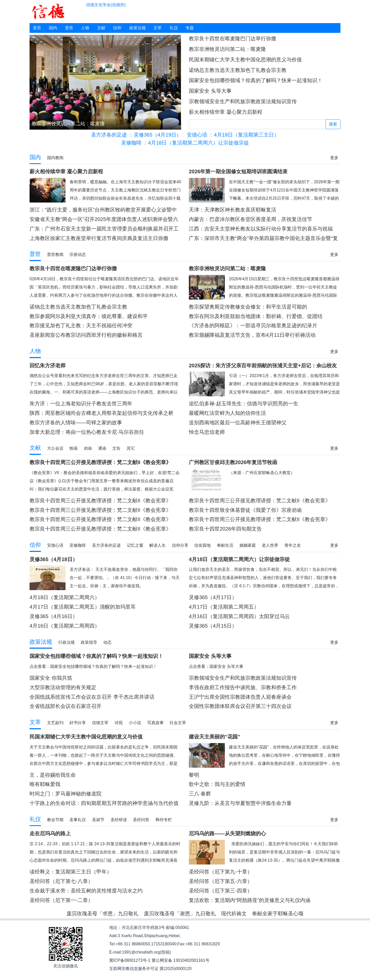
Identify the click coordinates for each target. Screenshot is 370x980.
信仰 (117, 28)
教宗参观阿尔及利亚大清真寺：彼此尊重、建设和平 (89, 316)
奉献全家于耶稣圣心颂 (278, 914)
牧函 (73, 448)
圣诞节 (98, 820)
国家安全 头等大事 (210, 91)
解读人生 (158, 545)
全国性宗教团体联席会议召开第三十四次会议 (240, 706)
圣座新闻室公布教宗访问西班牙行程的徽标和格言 (86, 335)
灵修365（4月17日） (213, 597)
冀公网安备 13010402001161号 (181, 960)
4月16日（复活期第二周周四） (65, 626)
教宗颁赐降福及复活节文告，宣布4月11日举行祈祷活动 (252, 335)
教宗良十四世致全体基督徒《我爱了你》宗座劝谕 (245, 510)
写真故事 (155, 723)
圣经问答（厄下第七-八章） (61, 881)
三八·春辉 (200, 794)
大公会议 (55, 448)
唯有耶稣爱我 (45, 784)
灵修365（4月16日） (54, 616)
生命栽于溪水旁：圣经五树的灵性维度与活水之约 (86, 891)
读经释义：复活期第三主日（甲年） (71, 872)
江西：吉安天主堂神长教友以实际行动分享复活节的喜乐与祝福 (261, 229)
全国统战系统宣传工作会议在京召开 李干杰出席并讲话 (92, 697)
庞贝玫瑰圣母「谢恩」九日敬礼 (180, 914)
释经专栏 (164, 820)
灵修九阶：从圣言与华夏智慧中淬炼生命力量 (240, 803)
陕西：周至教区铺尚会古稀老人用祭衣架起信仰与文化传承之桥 (101, 413)
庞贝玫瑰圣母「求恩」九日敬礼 (103, 914)
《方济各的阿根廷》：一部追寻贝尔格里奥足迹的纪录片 (253, 325)
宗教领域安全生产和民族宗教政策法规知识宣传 (243, 101)
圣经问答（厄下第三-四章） (221, 891)
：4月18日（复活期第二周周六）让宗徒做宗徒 (185, 143)
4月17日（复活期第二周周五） (224, 607)
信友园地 (202, 545)
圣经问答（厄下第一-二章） (61, 900)
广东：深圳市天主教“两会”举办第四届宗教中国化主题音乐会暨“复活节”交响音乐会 (263, 238)
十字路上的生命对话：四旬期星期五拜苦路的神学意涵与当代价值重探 (104, 803)
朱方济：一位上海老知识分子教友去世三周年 (81, 403)
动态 (107, 642)
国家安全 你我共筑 (51, 678)
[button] (160, 38)
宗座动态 (78, 254)
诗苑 (119, 723)
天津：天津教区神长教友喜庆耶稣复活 (233, 210)
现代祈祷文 (234, 914)
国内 (53, 28)
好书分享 (78, 723)
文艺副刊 (55, 723)
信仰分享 (180, 545)
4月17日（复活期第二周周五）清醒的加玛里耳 (83, 607)
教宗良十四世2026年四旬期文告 (225, 529)
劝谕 (88, 448)
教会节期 (55, 820)
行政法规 (67, 642)
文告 (116, 448)
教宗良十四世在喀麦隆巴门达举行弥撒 (233, 39)
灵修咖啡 (78, 545)
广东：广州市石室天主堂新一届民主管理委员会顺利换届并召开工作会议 (104, 229)
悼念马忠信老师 (207, 432)
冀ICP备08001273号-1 (130, 960)
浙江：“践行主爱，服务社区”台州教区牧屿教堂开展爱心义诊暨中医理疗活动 (103, 210)
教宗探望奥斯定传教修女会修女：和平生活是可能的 (248, 307)
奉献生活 (225, 545)
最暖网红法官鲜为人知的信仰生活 (227, 413)
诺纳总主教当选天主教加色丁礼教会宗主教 (238, 70)
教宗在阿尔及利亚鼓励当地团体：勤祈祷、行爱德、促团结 (256, 316)
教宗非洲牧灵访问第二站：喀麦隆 (227, 49)
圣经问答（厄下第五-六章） (221, 881)
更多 (334, 158)
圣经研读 (119, 820)
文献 (101, 28)
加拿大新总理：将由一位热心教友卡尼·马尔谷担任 (87, 432)
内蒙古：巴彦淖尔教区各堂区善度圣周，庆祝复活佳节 (251, 219)
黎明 (194, 775)
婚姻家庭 (248, 545)
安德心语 (55, 545)
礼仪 (174, 28)
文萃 (158, 28)
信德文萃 (100, 723)
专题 (190, 28)
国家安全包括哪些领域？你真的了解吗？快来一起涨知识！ (256, 80)
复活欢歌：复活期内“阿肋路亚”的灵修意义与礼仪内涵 (250, 900)
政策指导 (89, 642)
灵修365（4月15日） (213, 626)
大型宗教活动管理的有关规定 (63, 687)
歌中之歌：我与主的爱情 (217, 784)
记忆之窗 (135, 545)
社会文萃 (178, 723)
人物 (85, 28)
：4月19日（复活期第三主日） (233, 135)
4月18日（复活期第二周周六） (65, 597)
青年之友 (293, 545)
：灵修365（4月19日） (136, 135)
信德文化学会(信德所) (106, 5)
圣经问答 (141, 820)
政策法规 (137, 28)
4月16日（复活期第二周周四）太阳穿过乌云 (239, 616)
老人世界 (270, 545)
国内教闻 (55, 158)
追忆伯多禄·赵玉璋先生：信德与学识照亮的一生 (244, 403)
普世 (69, 28)
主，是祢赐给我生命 (53, 775)
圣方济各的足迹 (106, 545)
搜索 (333, 124)
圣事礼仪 (78, 820)
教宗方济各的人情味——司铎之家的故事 (76, 422)
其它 (131, 448)
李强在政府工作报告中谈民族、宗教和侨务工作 (243, 687)
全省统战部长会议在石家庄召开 (66, 706)
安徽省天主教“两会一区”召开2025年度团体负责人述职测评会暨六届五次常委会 (104, 219)
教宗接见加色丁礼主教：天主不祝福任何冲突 (81, 325)
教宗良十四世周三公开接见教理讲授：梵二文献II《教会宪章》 (100, 501)
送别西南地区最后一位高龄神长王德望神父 (238, 422)
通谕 (102, 448)
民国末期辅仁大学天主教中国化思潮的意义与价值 (245, 60)
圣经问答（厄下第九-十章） (221, 872)
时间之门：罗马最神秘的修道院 (66, 794)
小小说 (135, 723)
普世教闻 (55, 254)
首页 (37, 28)
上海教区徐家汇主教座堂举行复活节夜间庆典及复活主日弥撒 (99, 238)
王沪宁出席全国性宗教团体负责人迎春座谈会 (240, 697)
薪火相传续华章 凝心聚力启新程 (226, 112)
